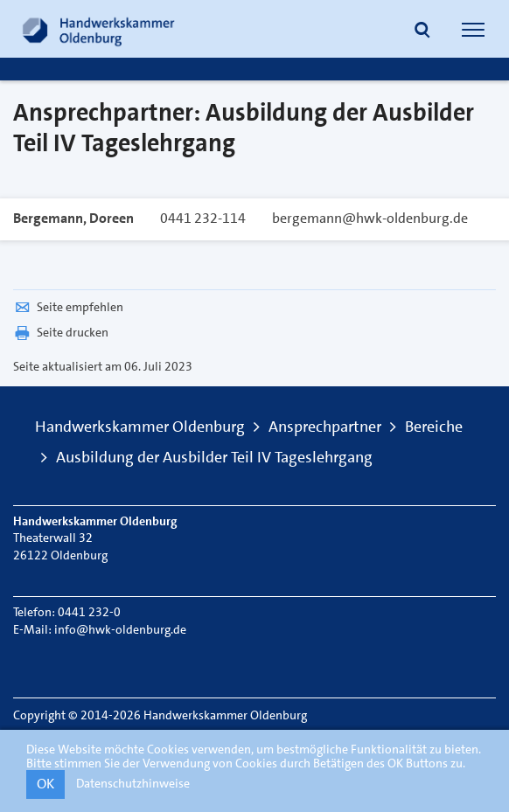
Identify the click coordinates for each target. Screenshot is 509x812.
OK (45, 784)
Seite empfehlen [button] (68, 307)
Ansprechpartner (325, 427)
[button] (422, 31)
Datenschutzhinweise (133, 783)
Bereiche (434, 427)
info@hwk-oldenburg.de (120, 629)
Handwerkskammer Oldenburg (140, 427)
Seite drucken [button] (61, 332)
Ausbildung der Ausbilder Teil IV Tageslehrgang (214, 457)
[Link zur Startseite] (99, 29)
